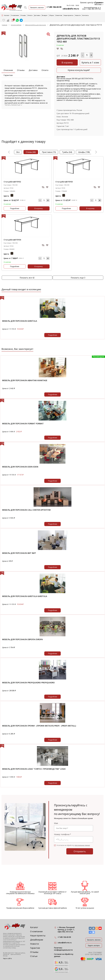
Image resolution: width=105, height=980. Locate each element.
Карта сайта (7, 958)
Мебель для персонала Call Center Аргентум (26, 510)
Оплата (30, 15)
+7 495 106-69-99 (54, 7)
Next (96, 152)
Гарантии (8, 75)
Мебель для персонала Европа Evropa (22, 639)
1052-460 (70, 120)
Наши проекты (69, 15)
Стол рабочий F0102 (12, 182)
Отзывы (23, 15)
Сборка (52, 15)
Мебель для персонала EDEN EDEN (20, 467)
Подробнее (15, 208)
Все (18, 152)
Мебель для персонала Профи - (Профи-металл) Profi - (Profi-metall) (39, 726)
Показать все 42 (27, 278)
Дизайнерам (37, 940)
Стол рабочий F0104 (12, 240)
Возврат (45, 15)
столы (31, 152)
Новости (78, 15)
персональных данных (82, 845)
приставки (49, 152)
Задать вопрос (94, 945)
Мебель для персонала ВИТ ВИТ (19, 553)
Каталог (34, 927)
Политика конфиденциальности (63, 949)
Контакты (85, 15)
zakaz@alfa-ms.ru (71, 9)
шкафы (84, 152)
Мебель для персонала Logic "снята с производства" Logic (34, 769)
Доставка (37, 15)
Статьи (34, 956)
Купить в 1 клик (90, 62)
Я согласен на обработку (73, 845)
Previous (9, 152)
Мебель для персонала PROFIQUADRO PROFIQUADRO (28, 683)
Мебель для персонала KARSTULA (20, 321)
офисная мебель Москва (12, 955)
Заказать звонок (94, 940)
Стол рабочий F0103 (64, 182)
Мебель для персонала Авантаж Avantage (25, 380)
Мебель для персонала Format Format (23, 424)
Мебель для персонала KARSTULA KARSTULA (25, 596)
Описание (8, 70)
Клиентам (59, 15)
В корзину (67, 62)
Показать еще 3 (78, 278)
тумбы (67, 152)
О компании (15, 15)
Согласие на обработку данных (64, 955)
